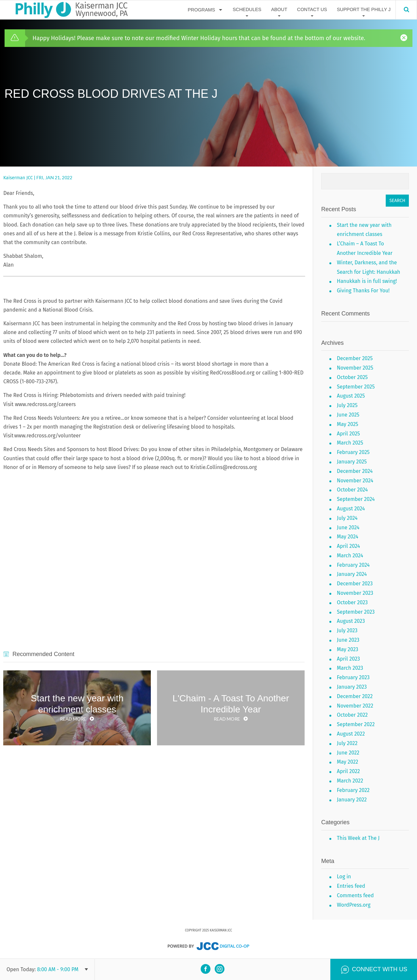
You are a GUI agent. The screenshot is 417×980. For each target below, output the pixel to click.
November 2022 (355, 706)
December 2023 (355, 584)
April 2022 (348, 771)
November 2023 (355, 593)
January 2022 (352, 800)
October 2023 (352, 602)
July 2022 (347, 743)
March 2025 (350, 443)
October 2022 (352, 715)
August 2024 (351, 509)
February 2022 (353, 790)
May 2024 (348, 537)
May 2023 (348, 649)
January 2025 (352, 462)
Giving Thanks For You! (363, 291)
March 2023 (350, 668)
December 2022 (355, 696)
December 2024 (355, 471)
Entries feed (351, 886)
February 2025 (353, 452)
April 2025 (348, 434)
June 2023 (348, 640)
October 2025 (352, 377)
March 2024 (350, 556)
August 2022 (351, 734)
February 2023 (353, 677)
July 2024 (347, 518)
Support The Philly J (364, 9)
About (279, 9)
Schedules (247, 9)
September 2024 (356, 499)
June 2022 (348, 753)
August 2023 (351, 621)
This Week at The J (358, 838)
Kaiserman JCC (18, 178)
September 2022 (356, 724)
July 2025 (347, 405)
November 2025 (355, 368)
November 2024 (355, 481)
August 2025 (351, 396)
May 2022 (348, 762)
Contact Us (312, 9)
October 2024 (352, 490)
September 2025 (356, 387)
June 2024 (348, 527)
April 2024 (348, 546)
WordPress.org (354, 905)
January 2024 (352, 574)
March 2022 (350, 781)
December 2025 (355, 358)
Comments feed (355, 895)
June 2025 (348, 415)
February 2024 (353, 565)
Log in (344, 877)
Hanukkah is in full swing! (367, 281)
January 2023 (352, 687)
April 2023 (348, 659)
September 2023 (356, 612)
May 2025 (348, 424)
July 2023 (347, 630)
